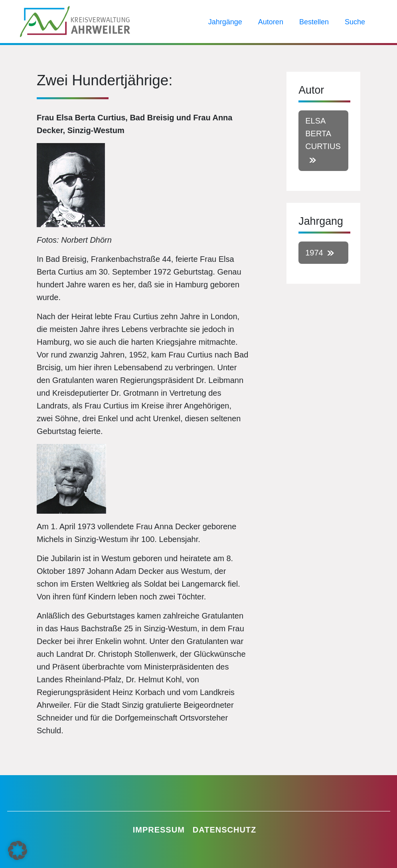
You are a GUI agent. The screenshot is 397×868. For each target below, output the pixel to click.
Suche (355, 22)
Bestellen (314, 22)
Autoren (271, 22)
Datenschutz (225, 830)
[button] (18, 850)
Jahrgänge (225, 22)
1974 (314, 253)
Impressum (159, 830)
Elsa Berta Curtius (323, 134)
